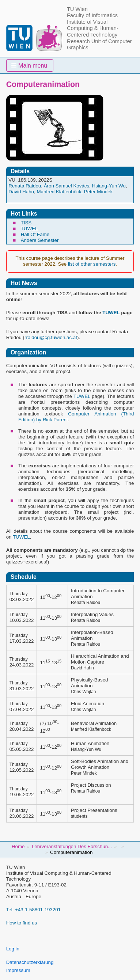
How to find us (22, 923)
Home (18, 846)
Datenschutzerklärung (30, 962)
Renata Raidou (25, 186)
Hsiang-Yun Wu (109, 186)
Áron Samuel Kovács (67, 186)
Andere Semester (40, 240)
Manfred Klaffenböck (59, 192)
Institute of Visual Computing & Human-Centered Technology (93, 28)
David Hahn (21, 192)
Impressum (18, 970)
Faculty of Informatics (92, 15)
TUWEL (29, 229)
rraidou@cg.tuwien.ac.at (51, 337)
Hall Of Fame (35, 234)
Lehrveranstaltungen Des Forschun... (72, 846)
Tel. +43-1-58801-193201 (33, 910)
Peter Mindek (99, 192)
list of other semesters (92, 264)
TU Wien (77, 9)
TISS (26, 223)
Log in (13, 949)
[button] (30, 65)
